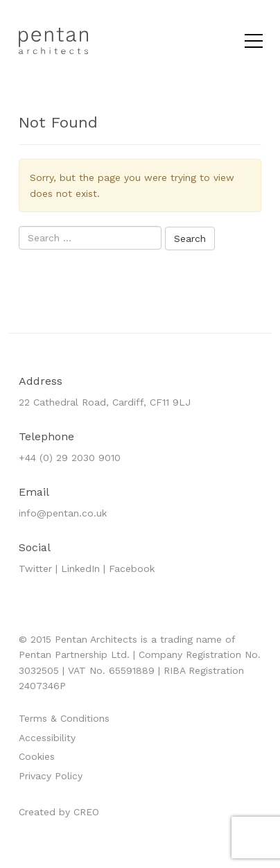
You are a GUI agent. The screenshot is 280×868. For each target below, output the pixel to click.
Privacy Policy (51, 776)
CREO (86, 812)
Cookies (37, 756)
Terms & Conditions (64, 718)
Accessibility (47, 738)
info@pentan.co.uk (63, 513)
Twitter (35, 568)
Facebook (132, 568)
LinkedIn (80, 568)
